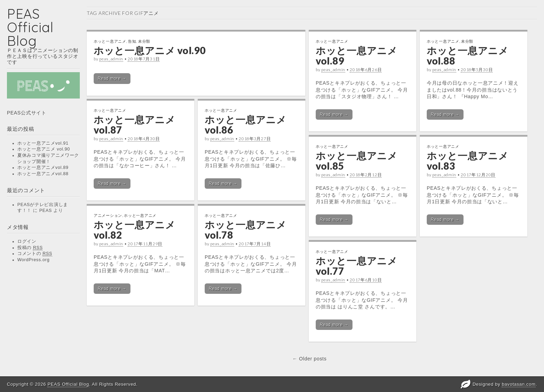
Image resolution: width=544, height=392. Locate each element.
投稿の (30, 248)
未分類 (144, 41)
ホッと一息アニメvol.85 (357, 161)
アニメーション (108, 215)
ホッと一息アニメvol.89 (43, 168)
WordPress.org (33, 260)
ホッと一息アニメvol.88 (43, 174)
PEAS (45, 211)
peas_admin (111, 59)
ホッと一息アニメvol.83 (468, 161)
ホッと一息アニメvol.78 (246, 230)
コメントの (35, 254)
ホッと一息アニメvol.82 (135, 230)
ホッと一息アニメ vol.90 (44, 149)
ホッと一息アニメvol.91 (43, 143)
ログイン (27, 241)
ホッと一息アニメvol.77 (357, 266)
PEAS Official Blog (30, 27)
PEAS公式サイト (27, 113)
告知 (132, 41)
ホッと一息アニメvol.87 (135, 125)
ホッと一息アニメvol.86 (246, 125)
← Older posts (310, 359)
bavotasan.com (518, 384)
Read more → (112, 78)
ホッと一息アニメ (110, 41)
